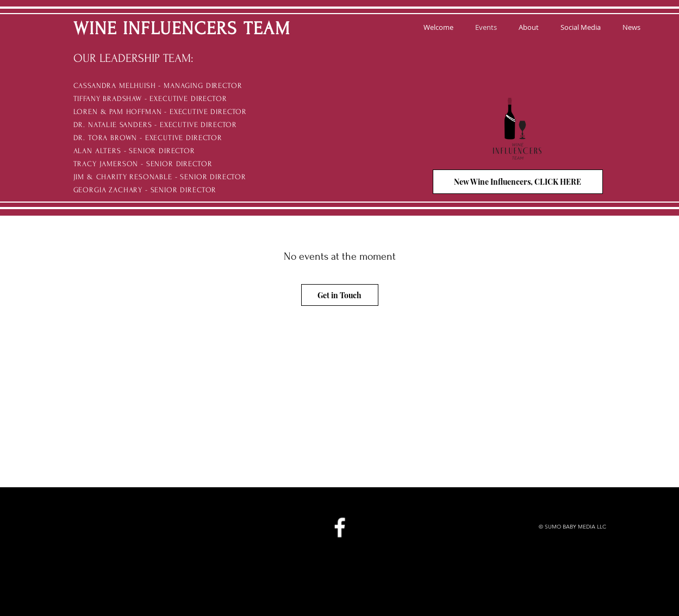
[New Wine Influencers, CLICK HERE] (518, 182)
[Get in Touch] (340, 295)
